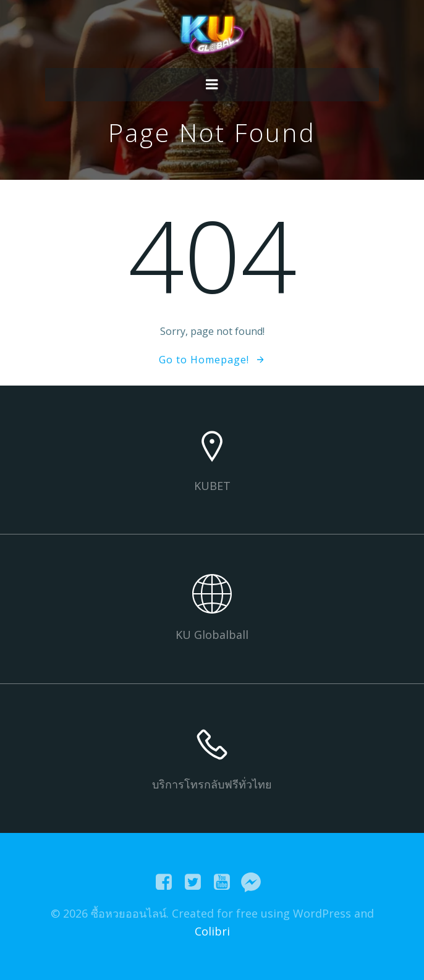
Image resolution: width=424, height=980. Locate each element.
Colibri (212, 931)
